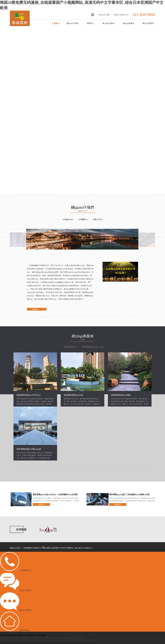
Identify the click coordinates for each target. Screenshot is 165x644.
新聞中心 (90, 23)
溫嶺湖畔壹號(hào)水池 (73, 395)
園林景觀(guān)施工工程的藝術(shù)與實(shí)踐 (129, 494)
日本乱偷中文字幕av (49, 640)
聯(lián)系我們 (148, 23)
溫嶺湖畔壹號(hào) (71, 347)
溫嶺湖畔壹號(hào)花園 (121, 395)
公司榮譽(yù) (83, 219)
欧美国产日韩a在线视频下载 (12, 640)
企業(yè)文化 (97, 219)
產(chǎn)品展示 (109, 23)
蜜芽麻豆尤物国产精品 (87, 640)
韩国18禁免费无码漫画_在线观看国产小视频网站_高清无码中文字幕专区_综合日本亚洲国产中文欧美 (43, 638)
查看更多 (35, 309)
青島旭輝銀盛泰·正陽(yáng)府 (93, 347)
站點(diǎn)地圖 (104, 15)
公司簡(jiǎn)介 (68, 219)
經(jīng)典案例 (129, 23)
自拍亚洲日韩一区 (32, 640)
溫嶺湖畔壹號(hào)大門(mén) (28, 395)
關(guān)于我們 (73, 23)
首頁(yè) (57, 23)
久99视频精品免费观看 (68, 640)
